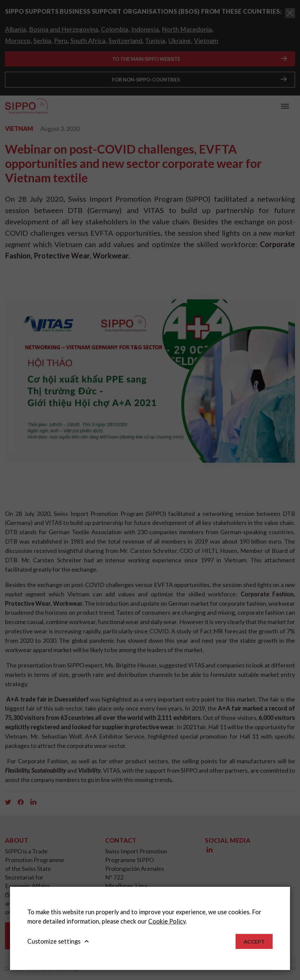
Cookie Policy (167, 921)
